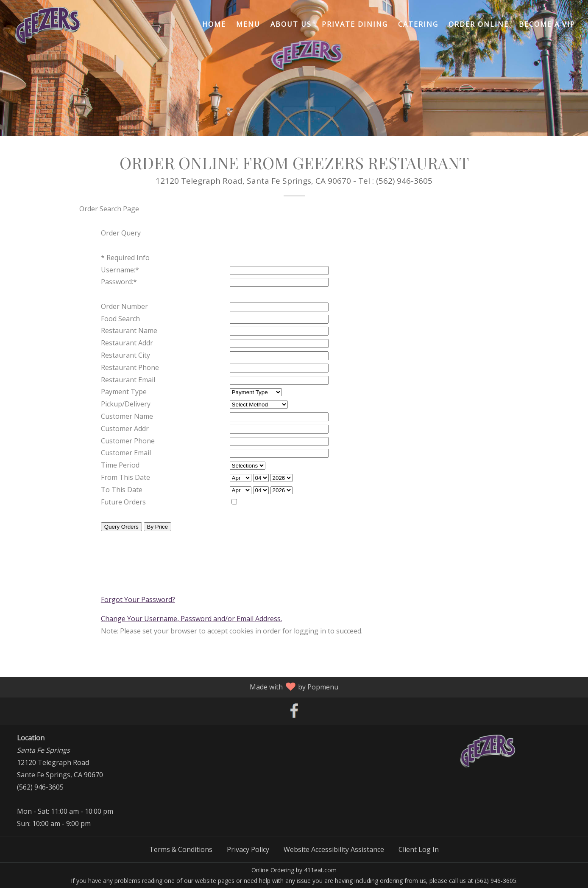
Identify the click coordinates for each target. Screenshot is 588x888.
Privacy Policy (248, 849)
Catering (418, 24)
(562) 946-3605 (40, 787)
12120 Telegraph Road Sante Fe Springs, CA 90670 (60, 762)
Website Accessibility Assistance (334, 849)
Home (214, 24)
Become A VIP (547, 24)
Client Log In (419, 849)
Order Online (479, 24)
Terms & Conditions (181, 849)
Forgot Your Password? (138, 599)
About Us (291, 24)
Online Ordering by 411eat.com (294, 870)
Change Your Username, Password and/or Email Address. (191, 619)
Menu (248, 24)
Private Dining (355, 24)
